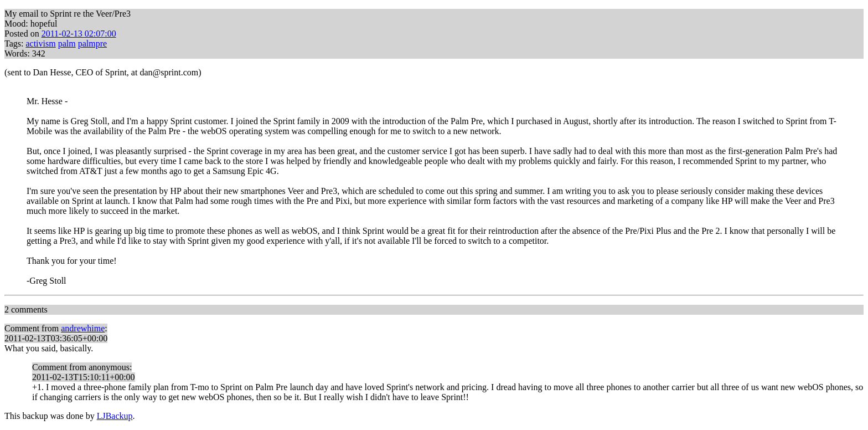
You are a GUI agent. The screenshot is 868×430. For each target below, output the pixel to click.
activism (40, 43)
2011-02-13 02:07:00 (79, 34)
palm (67, 43)
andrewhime (83, 328)
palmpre (92, 43)
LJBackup (115, 416)
